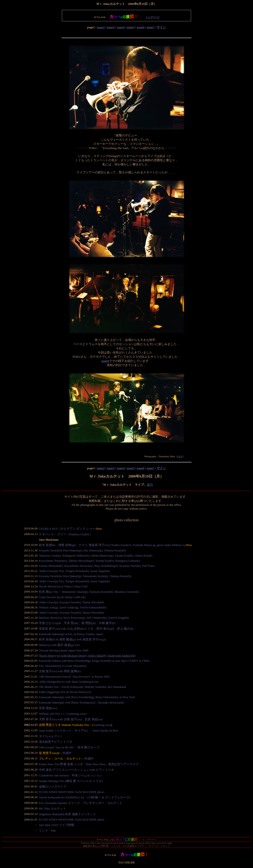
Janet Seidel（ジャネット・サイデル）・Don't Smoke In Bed (78, 730)
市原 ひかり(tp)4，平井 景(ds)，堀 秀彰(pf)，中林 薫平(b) (77, 623)
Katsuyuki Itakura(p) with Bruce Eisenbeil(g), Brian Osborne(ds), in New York (87, 697)
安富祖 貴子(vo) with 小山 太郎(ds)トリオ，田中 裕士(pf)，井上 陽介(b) (86, 629)
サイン (161, 27)
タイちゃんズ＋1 (50, 736)
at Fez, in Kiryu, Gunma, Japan (84, 634)
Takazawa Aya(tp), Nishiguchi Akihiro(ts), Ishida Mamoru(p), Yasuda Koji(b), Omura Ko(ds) (96, 555)
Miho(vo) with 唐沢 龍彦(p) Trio (59, 645)
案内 (150, 485)
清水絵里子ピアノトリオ (56, 742)
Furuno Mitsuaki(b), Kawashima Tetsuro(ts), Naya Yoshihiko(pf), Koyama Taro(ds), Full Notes (97, 566)
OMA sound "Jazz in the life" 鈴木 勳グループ (69, 747)
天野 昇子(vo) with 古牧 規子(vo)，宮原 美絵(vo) (71, 719)
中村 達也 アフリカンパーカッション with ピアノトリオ (76, 770)
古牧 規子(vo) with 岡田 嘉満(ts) (60, 671)
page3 (111, 27)
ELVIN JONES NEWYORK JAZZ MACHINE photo (72, 792)
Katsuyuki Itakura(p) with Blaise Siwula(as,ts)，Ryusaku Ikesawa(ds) (82, 702)
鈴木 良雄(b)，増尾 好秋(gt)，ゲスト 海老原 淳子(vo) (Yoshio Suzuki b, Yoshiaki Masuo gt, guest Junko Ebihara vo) (113, 545)
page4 (121, 27)
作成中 (67, 753)
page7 (151, 27)
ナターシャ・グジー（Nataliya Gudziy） (66, 534)
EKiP (180, 456)
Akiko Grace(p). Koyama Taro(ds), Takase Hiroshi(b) (71, 613)
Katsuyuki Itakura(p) (52, 634)
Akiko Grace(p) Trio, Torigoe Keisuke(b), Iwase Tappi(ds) (74, 571)
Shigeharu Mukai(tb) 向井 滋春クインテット (68, 814)
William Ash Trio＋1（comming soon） (64, 714)
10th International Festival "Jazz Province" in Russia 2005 (74, 677)
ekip (170, 843)
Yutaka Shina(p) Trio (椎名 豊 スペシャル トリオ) (71, 781)
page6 (141, 27)
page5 (131, 27)
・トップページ (148, 840)
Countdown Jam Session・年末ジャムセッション (71, 775)
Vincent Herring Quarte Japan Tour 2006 (64, 650)
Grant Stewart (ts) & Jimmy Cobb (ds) (62, 597)
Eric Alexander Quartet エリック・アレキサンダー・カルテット (81, 803)
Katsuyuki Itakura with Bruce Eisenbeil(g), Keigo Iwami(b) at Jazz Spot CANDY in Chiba (94, 661)
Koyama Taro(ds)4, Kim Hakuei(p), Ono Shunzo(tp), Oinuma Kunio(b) (82, 550)
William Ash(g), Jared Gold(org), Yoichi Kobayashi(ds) (73, 607)
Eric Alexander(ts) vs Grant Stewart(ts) (63, 666)
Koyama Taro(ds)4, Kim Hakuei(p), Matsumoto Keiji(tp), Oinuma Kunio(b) (85, 576)
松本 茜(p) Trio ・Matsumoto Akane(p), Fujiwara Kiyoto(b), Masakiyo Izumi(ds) (89, 592)
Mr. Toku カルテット (52, 809)
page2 (101, 27)
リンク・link (47, 830)
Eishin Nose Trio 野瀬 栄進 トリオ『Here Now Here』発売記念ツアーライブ (89, 764)
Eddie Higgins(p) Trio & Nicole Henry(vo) (65, 692)
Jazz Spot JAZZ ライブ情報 (57, 825)
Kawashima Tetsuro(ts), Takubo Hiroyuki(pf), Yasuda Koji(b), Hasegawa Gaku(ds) (89, 561)
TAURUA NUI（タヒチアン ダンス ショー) (68, 529)
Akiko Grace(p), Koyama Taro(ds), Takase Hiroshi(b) (71, 602)
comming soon (102, 725)
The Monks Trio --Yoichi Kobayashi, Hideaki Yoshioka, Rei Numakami (83, 687)
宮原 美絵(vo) (48, 708)
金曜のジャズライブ (53, 787)
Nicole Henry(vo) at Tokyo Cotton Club (63, 586)
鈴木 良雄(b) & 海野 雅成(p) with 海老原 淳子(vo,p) (72, 639)
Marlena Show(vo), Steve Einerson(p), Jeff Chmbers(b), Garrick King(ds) (84, 618)
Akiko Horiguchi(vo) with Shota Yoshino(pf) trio (69, 682)
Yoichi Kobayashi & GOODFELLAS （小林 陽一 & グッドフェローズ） (86, 797)
